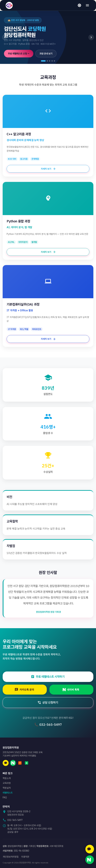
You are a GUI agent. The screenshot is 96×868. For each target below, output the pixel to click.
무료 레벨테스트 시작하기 (49, 677)
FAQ (5, 797)
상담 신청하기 (49, 703)
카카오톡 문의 (26, 690)
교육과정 (7, 783)
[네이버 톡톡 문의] (90, 860)
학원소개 (7, 778)
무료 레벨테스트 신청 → (19, 54)
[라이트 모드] (79, 5)
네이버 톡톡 (73, 690)
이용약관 (25, 857)
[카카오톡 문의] (90, 849)
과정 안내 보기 (46, 54)
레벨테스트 (8, 793)
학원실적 (7, 788)
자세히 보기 (48, 169)
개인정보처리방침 (11, 857)
